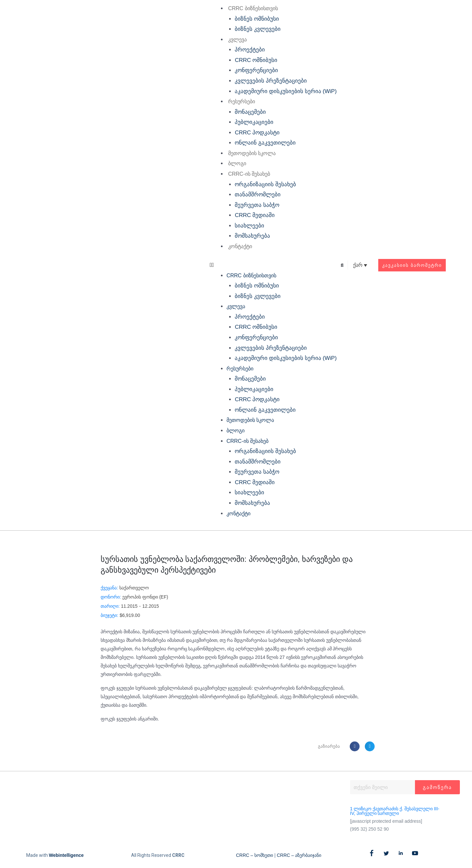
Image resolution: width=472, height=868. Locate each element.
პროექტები (250, 50)
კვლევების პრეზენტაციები (271, 81)
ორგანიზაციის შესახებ (265, 184)
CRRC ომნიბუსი (256, 60)
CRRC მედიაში (255, 215)
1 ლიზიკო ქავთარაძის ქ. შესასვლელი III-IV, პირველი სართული (395, 811)
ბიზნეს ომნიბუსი (257, 19)
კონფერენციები (256, 70)
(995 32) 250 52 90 (369, 829)
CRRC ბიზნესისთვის (253, 8)
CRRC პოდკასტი (257, 133)
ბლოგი (237, 163)
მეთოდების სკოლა (252, 153)
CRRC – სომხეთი (255, 855)
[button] (273, 265)
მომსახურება (252, 236)
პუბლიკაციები (254, 122)
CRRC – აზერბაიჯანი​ (299, 855)
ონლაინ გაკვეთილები (265, 143)
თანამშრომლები (258, 195)
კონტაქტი (240, 246)
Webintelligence (66, 855)
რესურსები (242, 101)
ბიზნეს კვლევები (258, 29)
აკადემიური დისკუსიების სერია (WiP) (286, 91)
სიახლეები (249, 226)
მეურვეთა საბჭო (257, 205)
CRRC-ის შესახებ (249, 174)
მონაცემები (250, 112)
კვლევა (237, 39)
